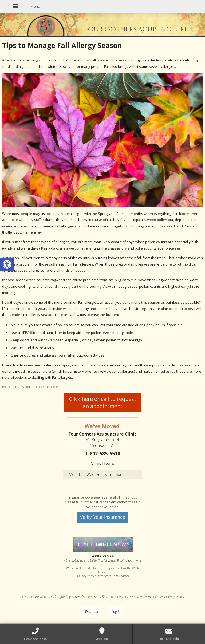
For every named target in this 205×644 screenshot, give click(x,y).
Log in (116, 611)
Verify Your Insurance (102, 517)
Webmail (91, 611)
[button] (7, 264)
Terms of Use (153, 597)
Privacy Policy (174, 597)
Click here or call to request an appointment (103, 402)
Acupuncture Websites (36, 597)
